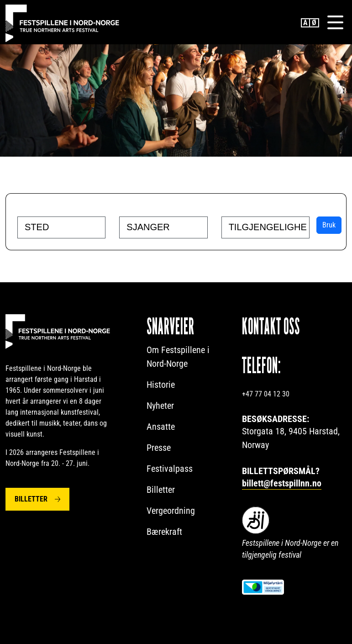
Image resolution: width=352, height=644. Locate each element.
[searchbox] (64, 227)
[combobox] (61, 227)
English (305, 23)
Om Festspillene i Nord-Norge (178, 357)
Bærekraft (164, 532)
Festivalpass (170, 469)
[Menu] (335, 22)
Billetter (31, 499)
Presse (159, 448)
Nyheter (160, 406)
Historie (161, 385)
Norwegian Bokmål (315, 23)
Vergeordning (171, 511)
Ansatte (161, 427)
